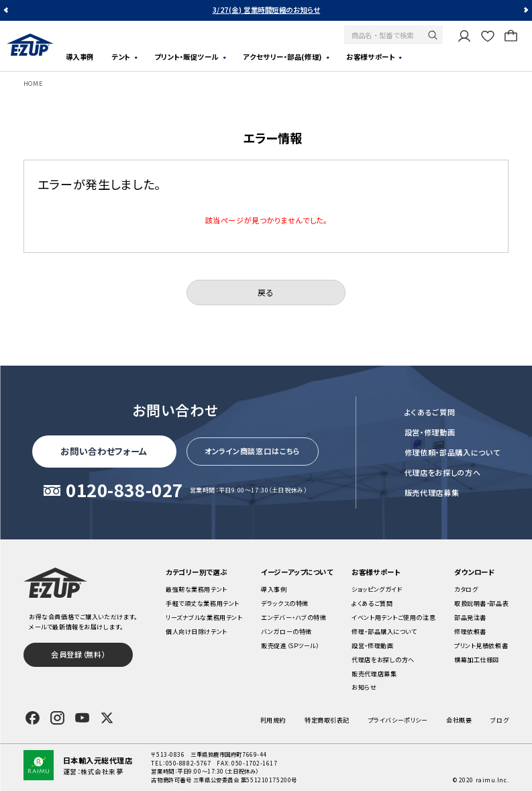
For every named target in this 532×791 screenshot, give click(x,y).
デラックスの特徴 (284, 603)
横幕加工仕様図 (477, 660)
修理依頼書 (470, 631)
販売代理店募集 (432, 492)
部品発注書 (470, 617)
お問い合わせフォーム (104, 451)
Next (525, 10)
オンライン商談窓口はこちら (253, 451)
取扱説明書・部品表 (481, 603)
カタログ (466, 589)
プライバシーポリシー (398, 720)
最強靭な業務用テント (197, 589)
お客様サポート (370, 57)
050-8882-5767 (189, 763)
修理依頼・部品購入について (453, 452)
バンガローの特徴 (286, 631)
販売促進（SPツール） (290, 645)
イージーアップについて (297, 572)
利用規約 (273, 720)
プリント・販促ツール (187, 57)
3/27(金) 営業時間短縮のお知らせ (267, 10)
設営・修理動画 (430, 432)
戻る (266, 292)
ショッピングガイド (377, 589)
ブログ (499, 720)
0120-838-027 (124, 490)
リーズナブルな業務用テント (204, 617)
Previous (7, 10)
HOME (33, 83)
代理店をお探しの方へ (443, 472)
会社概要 (459, 720)
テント (121, 57)
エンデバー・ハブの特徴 (294, 617)
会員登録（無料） (78, 654)
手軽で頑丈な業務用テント (203, 603)
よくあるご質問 (430, 412)
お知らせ (364, 687)
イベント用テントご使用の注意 (393, 617)
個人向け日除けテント (197, 631)
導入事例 (80, 57)
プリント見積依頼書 (481, 645)
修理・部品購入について (384, 631)
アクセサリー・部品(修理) (282, 57)
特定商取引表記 (327, 720)
